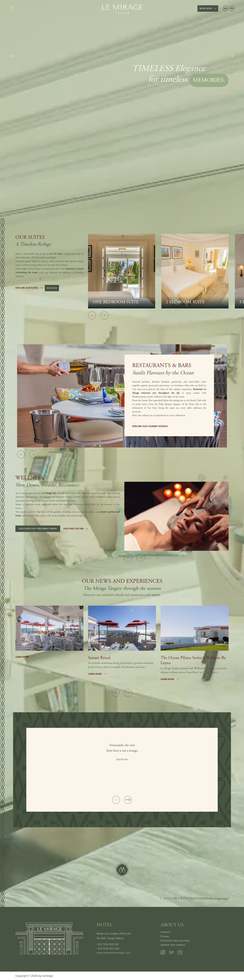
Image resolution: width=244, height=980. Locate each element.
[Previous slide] (12, 56)
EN (232, 8)
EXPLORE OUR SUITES (29, 289)
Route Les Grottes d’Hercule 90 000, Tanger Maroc (114, 936)
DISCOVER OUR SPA (76, 530)
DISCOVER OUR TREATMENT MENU (38, 529)
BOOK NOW (208, 8)
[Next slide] (232, 56)
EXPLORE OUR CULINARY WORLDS (150, 426)
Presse (165, 936)
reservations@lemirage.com (113, 953)
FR (225, 8)
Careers (165, 932)
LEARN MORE (25, 657)
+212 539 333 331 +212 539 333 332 (108, 946)
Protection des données (175, 941)
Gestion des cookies (173, 945)
